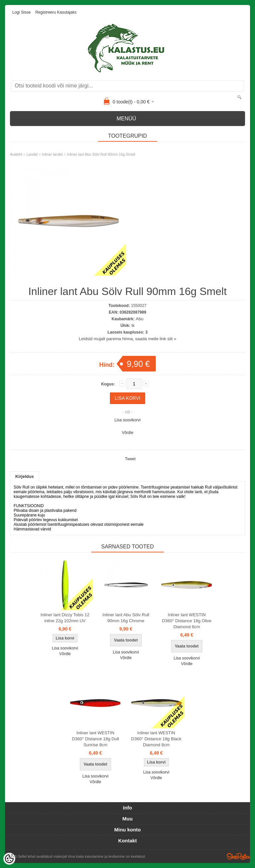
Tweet (130, 459)
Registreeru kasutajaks (56, 12)
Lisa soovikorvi (128, 420)
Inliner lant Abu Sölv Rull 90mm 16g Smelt (101, 154)
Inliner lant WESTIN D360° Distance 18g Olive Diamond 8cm (187, 621)
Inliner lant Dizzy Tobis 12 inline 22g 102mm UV (65, 618)
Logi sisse (21, 12)
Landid (32, 154)
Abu (140, 319)
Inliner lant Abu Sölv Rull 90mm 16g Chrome (126, 618)
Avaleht (16, 154)
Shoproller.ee (238, 856)
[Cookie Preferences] (9, 859)
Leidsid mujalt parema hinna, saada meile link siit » (127, 339)
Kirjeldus (25, 476)
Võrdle (128, 433)
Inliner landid (52, 154)
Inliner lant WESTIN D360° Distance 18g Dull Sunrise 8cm (95, 739)
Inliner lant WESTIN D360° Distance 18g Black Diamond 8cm (156, 739)
